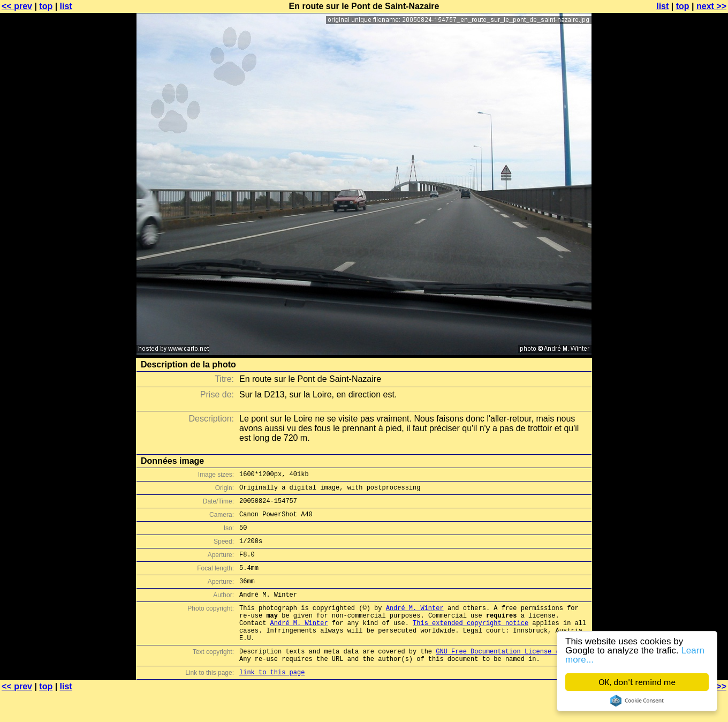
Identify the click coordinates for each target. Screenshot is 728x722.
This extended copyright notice (471, 644)
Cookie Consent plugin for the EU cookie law (637, 701)
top (46, 6)
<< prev (17, 6)
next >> (711, 6)
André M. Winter (415, 625)
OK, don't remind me (637, 682)
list (66, 6)
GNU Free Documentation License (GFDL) (507, 677)
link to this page (272, 701)
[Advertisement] (685, 265)
